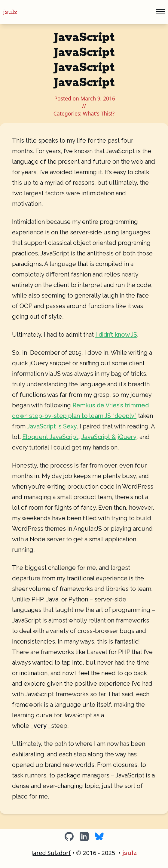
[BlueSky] (99, 836)
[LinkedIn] (84, 836)
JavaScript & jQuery (109, 437)
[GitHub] (69, 836)
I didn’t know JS (116, 335)
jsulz (10, 12)
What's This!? (99, 113)
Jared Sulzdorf (51, 853)
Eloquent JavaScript (50, 437)
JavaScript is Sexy (52, 426)
